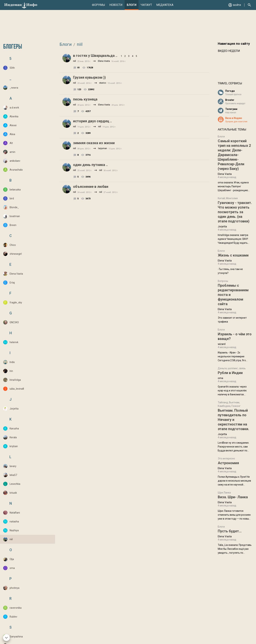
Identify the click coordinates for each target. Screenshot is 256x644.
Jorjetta (222, 227)
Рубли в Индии (230, 373)
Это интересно (226, 459)
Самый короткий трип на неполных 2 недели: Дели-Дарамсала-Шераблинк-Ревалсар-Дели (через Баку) (234, 155)
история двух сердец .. (92, 121)
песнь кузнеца (85, 99)
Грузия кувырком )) (89, 77)
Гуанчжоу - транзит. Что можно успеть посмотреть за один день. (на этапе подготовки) (235, 212)
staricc (103, 83)
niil (79, 44)
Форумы (98, 5)
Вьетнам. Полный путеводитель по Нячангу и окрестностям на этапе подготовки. (233, 420)
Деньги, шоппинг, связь (232, 368)
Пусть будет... (230, 531)
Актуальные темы (232, 129)
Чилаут (146, 5)
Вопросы (223, 281)
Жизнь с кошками (233, 255)
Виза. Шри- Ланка (233, 497)
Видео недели (229, 51)
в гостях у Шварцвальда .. (95, 56)
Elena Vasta (104, 61)
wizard (222, 344)
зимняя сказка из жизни (94, 143)
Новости (116, 5)
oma (220, 378)
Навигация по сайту (234, 44)
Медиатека (165, 5)
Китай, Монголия (228, 198)
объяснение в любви (91, 187)
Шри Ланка (224, 493)
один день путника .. (90, 165)
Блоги (132, 5)
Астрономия (228, 463)
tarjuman (103, 148)
